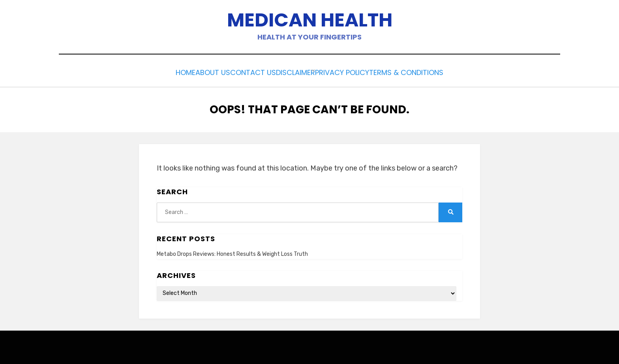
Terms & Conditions (432, 72)
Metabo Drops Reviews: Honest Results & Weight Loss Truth (232, 252)
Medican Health (310, 20)
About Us (200, 72)
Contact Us (249, 72)
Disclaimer (302, 72)
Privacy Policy (359, 72)
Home (162, 72)
